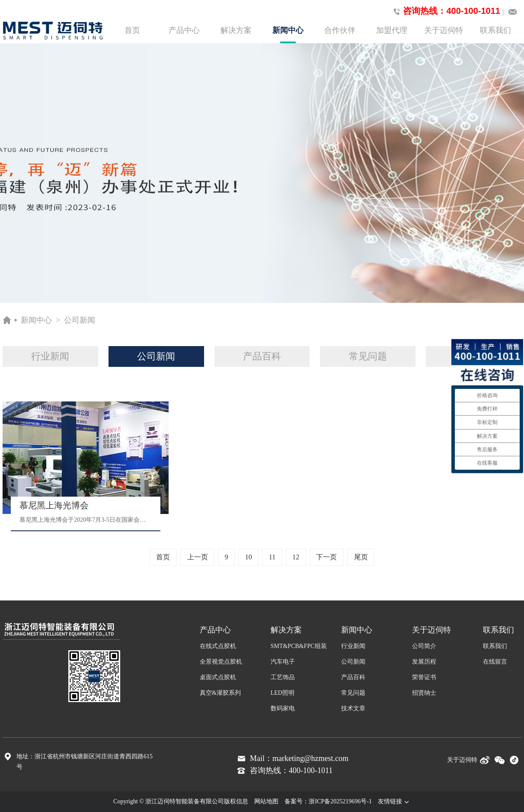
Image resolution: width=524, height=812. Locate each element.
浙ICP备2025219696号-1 (340, 801)
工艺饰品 (283, 677)
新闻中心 (288, 35)
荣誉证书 (424, 677)
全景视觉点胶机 (221, 662)
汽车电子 (283, 662)
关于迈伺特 (444, 30)
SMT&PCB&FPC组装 (299, 646)
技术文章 (353, 708)
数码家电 (283, 708)
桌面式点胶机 (218, 677)
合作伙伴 (340, 30)
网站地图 (266, 801)
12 (296, 557)
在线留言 (495, 662)
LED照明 (283, 693)
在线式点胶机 (218, 646)
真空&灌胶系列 (220, 693)
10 (249, 557)
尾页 (361, 557)
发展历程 (424, 662)
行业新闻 (50, 356)
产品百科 (262, 356)
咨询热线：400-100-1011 (445, 11)
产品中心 (184, 30)
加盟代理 (392, 30)
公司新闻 (80, 320)
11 (272, 557)
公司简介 (424, 646)
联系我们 (495, 30)
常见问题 (368, 356)
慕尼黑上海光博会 (54, 505)
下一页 (326, 557)
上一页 (198, 557)
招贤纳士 (424, 693)
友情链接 (394, 801)
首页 (132, 30)
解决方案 (236, 30)
